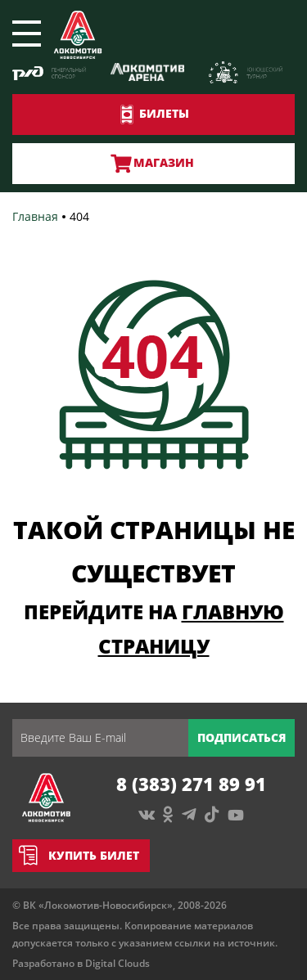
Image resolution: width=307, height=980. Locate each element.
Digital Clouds (117, 963)
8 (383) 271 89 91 (191, 784)
